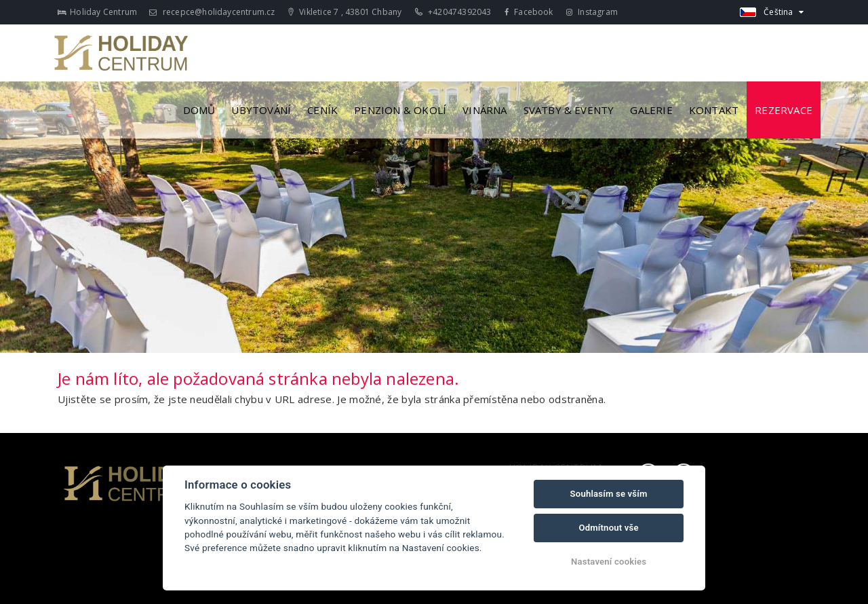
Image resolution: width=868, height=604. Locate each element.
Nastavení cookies (609, 562)
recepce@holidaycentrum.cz (212, 12)
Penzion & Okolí (400, 110)
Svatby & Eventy (569, 110)
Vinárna (485, 110)
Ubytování (261, 110)
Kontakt (714, 110)
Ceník (322, 110)
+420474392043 (453, 12)
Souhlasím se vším (609, 494)
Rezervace (784, 110)
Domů (199, 110)
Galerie (651, 110)
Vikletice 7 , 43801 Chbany (345, 12)
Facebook (529, 12)
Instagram (592, 12)
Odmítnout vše (608, 528)
